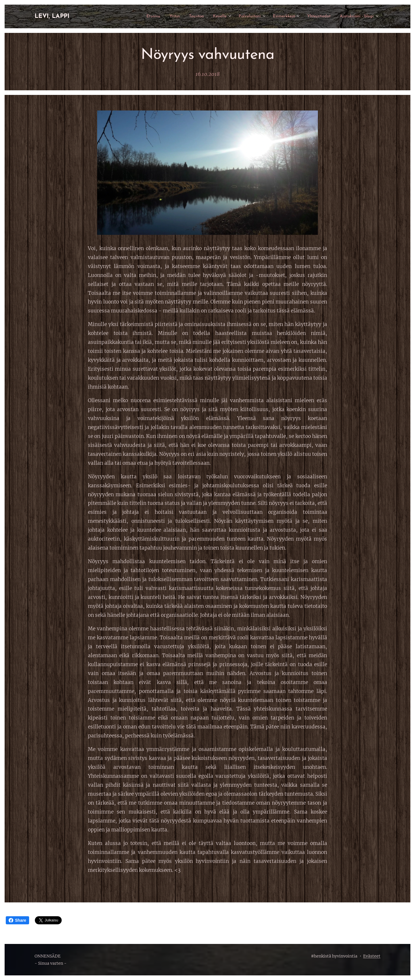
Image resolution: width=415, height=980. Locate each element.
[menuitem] (130, 16)
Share (17, 920)
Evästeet (372, 956)
